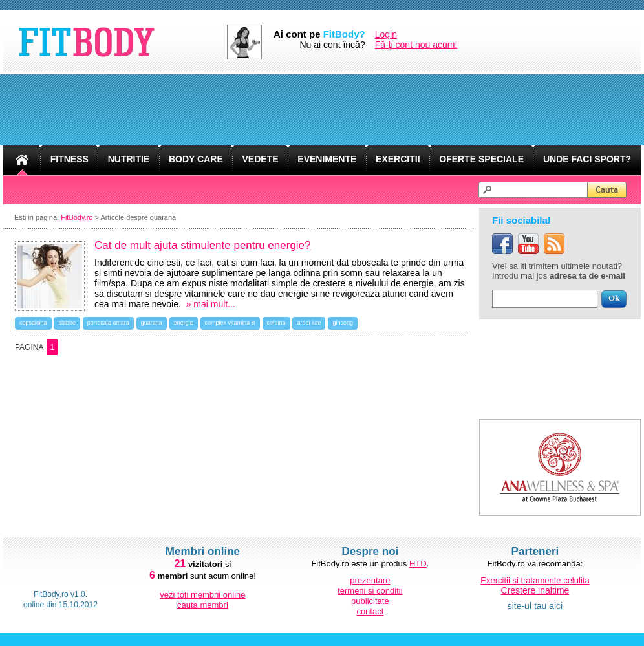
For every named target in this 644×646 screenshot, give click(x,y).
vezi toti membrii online (202, 595)
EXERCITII (398, 159)
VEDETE (261, 159)
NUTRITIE (129, 159)
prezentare (370, 580)
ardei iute (309, 323)
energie (184, 323)
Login (386, 34)
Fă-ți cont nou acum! (416, 45)
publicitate (370, 601)
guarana (152, 323)
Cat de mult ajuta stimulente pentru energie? (203, 245)
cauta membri (203, 605)
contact (370, 611)
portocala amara (108, 323)
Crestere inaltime (535, 590)
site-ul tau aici (535, 606)
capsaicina (33, 323)
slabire (67, 323)
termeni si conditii (370, 591)
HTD (418, 564)
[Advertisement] (322, 110)
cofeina (276, 323)
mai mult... (214, 304)
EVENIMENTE (327, 159)
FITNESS (70, 159)
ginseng (343, 323)
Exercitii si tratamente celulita (535, 580)
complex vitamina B (230, 323)
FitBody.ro (77, 217)
